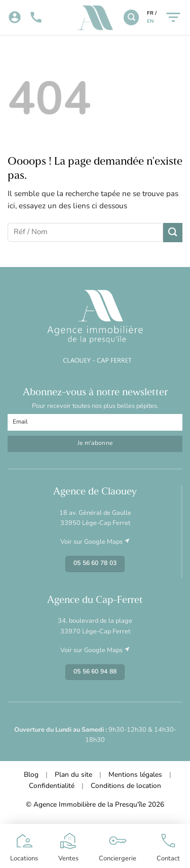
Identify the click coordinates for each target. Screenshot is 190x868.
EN (150, 22)
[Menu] (173, 17)
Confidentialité (52, 786)
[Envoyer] (173, 232)
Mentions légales (135, 775)
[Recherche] (131, 17)
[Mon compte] (15, 18)
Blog (31, 775)
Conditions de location (126, 786)
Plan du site (73, 775)
